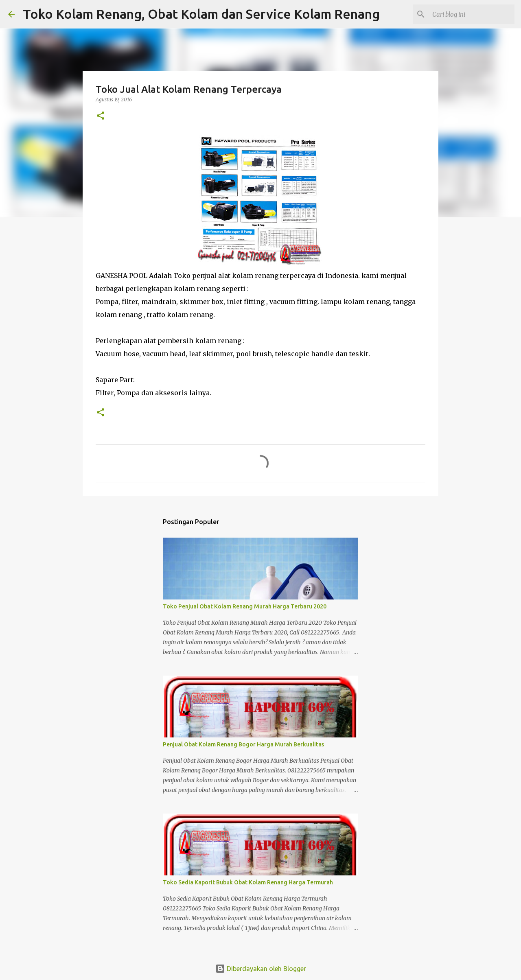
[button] (101, 116)
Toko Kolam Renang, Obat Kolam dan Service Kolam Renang (201, 14)
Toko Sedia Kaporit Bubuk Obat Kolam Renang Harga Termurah (248, 882)
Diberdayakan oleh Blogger (261, 969)
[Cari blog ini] (472, 14)
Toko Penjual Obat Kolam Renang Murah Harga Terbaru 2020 (245, 606)
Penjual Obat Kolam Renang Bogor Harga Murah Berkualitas (243, 744)
